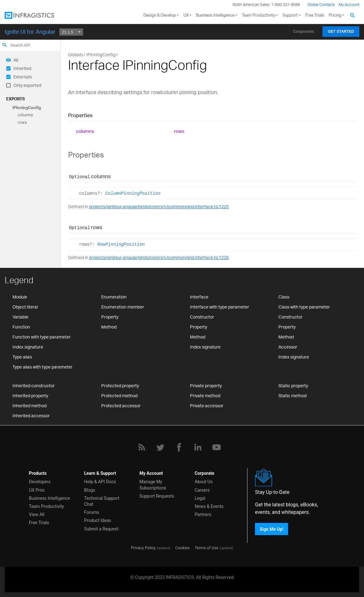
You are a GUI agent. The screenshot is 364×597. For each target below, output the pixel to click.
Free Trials (315, 15)
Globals (75, 55)
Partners (203, 514)
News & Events (209, 506)
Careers (202, 490)
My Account (349, 5)
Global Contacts (321, 5)
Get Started (341, 32)
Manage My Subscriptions (153, 485)
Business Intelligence (215, 15)
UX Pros (37, 490)
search (5, 45)
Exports (15, 99)
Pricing (335, 15)
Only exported (27, 85)
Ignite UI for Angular (30, 32)
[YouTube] (217, 447)
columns (25, 115)
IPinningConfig (27, 108)
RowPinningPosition (121, 244)
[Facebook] (179, 447)
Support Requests (157, 496)
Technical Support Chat (102, 501)
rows (22, 122)
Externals (23, 77)
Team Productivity (259, 15)
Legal (200, 498)
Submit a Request (101, 529)
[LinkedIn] (198, 447)
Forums (92, 512)
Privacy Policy (143, 548)
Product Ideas (97, 520)
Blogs (90, 490)
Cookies (182, 548)
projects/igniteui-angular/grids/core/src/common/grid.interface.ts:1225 (159, 206)
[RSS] (142, 447)
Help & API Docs (100, 482)
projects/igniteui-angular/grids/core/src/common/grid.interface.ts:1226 (159, 257)
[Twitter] (160, 447)
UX (186, 15)
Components (303, 32)
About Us (204, 482)
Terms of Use (207, 548)
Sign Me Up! (272, 529)
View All (37, 514)
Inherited (22, 68)
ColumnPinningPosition (133, 193)
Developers (40, 482)
